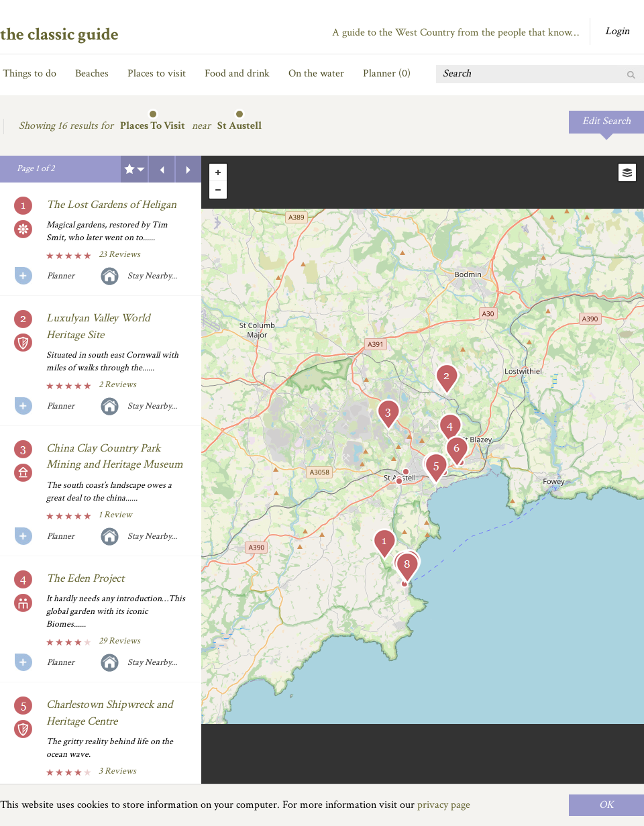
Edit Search (606, 121)
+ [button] (218, 172)
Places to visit (157, 73)
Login (617, 31)
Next (189, 169)
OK (606, 805)
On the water (316, 73)
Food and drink (237, 73)
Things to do (30, 73)
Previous (162, 169)
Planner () (387, 73)
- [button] (218, 190)
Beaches (92, 73)
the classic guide (59, 34)
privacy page (444, 805)
